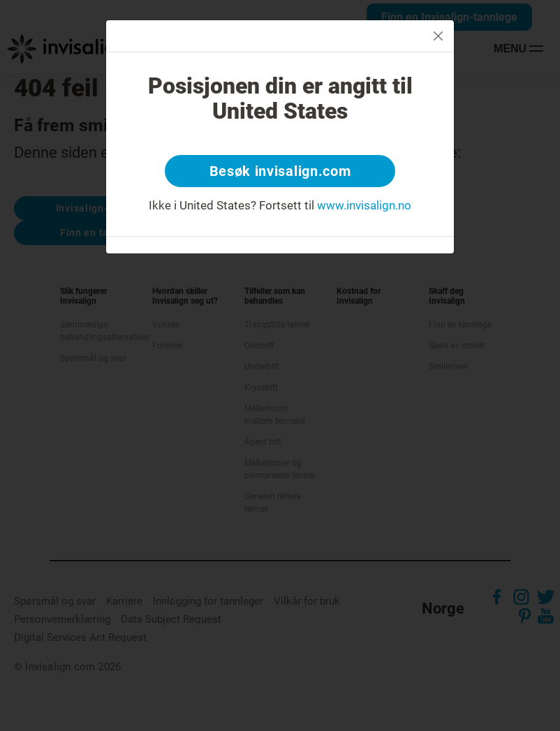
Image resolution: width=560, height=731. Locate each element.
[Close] (438, 36)
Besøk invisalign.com (280, 171)
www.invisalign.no (364, 205)
